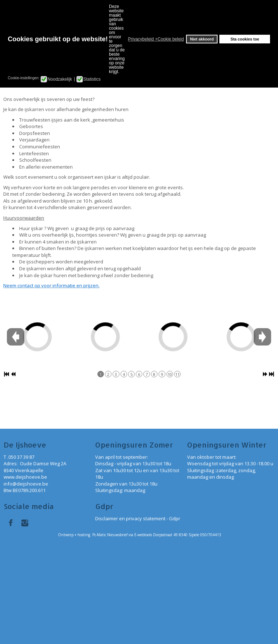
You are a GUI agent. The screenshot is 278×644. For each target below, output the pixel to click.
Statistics (92, 79)
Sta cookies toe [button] (245, 39)
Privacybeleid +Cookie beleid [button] (156, 39)
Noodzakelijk (60, 79)
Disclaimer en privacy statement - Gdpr (138, 518)
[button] (126, 39)
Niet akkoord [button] (202, 39)
